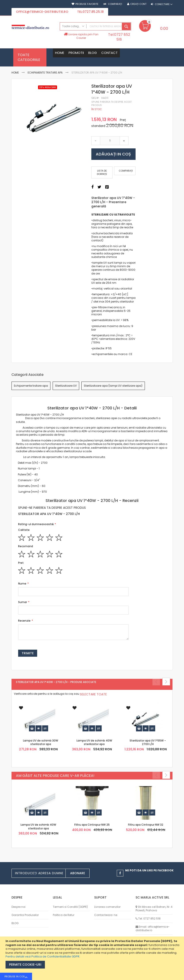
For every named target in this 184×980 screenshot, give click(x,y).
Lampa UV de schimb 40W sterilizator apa (94, 743)
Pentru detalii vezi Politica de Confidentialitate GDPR (42, 956)
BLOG (15, 923)
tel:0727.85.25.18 (90, 12)
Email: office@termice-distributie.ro (153, 928)
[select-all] (93, 694)
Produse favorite (87, 4)
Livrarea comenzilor (107, 907)
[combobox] (95, 26)
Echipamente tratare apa (45, 73)
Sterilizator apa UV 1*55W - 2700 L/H (148, 743)
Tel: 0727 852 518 (149, 919)
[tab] (92, 408)
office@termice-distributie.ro (42, 12)
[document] (93, 958)
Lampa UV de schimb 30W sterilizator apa (41, 743)
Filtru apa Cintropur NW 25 (92, 825)
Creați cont (138, 4)
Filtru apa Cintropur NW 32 (146, 825)
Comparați (115, 4)
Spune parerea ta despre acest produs (111, 104)
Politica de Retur (64, 915)
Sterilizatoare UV (66, 386)
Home (15, 73)
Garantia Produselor (25, 915)
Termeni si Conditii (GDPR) (70, 907)
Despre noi (18, 907)
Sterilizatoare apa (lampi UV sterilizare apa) (113, 386)
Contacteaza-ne (106, 915)
